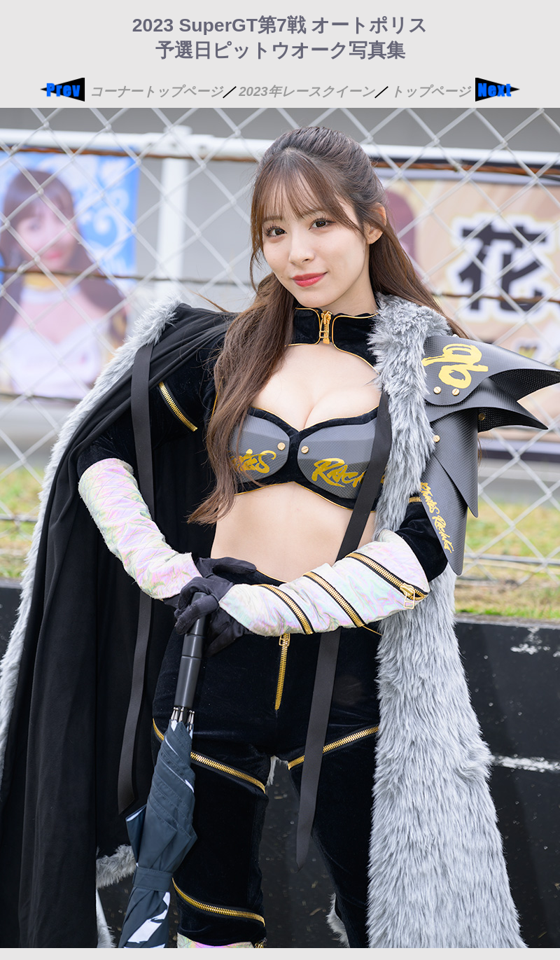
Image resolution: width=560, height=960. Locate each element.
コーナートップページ (156, 91)
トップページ (430, 91)
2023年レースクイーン (307, 91)
